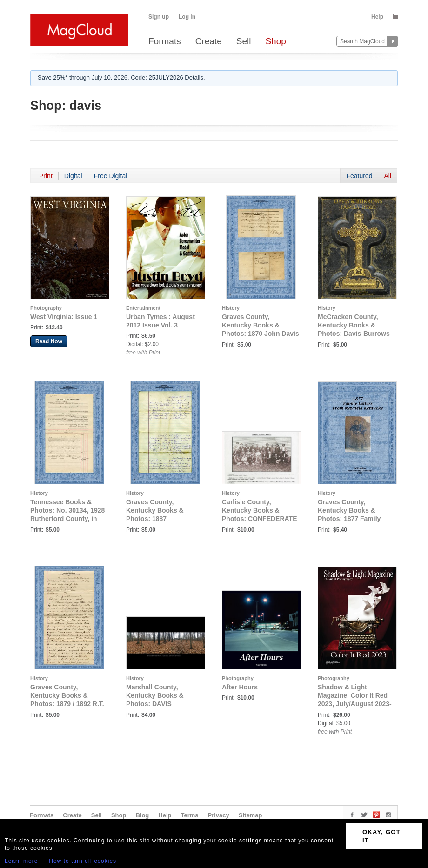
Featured (359, 176)
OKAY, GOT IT (381, 836)
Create (209, 42)
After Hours (240, 687)
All (388, 176)
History (231, 308)
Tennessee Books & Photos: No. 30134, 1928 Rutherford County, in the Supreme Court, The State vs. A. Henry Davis (67, 519)
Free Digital (111, 176)
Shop (275, 42)
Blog (142, 815)
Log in (187, 17)
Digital (73, 176)
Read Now (49, 341)
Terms (189, 815)
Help (377, 17)
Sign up (159, 17)
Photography (46, 308)
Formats (165, 42)
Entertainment (143, 308)
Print (46, 176)
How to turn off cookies (83, 861)
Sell (244, 42)
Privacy (219, 815)
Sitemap (251, 815)
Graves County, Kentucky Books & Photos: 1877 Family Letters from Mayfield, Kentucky (351, 519)
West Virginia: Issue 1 (64, 317)
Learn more (21, 861)
